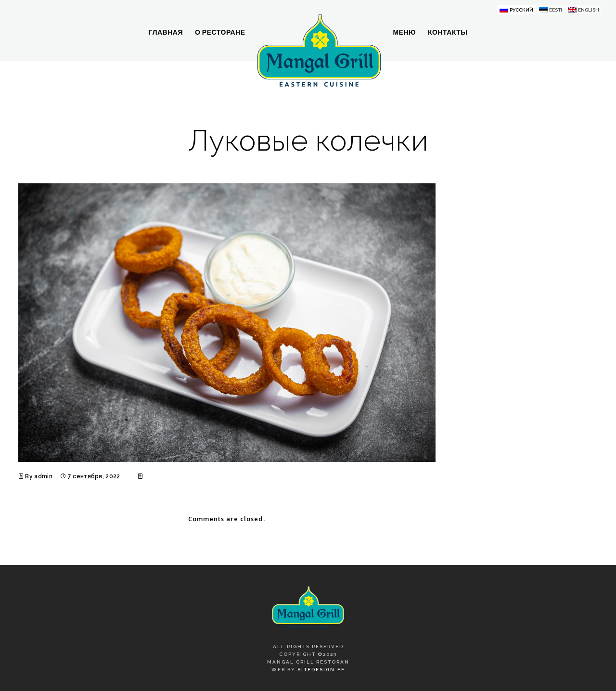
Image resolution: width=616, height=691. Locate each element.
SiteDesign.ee (321, 670)
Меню (404, 32)
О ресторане (220, 32)
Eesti (556, 10)
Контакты (448, 32)
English (589, 10)
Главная (166, 32)
